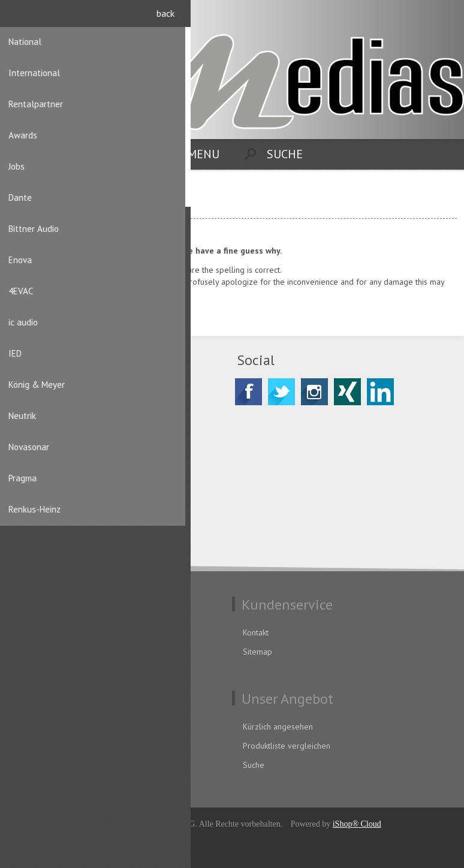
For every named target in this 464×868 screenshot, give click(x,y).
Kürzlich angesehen (278, 727)
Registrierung (423, 16)
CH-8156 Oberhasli (70, 426)
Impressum (37, 671)
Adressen (34, 746)
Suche (254, 765)
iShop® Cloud (357, 824)
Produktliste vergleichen (287, 746)
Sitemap (257, 652)
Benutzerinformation (53, 727)
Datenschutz (38, 632)
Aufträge (32, 765)
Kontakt (256, 632)
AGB (24, 652)
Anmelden (446, 16)
